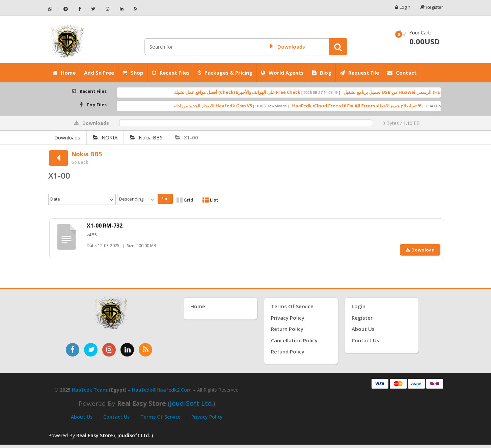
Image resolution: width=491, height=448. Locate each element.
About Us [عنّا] (363, 329)
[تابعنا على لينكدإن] (127, 350)
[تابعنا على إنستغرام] (109, 350)
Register (432, 7)
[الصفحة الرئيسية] (94, 41)
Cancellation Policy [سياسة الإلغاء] (294, 340)
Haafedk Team (90, 390)
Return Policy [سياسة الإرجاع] (287, 329)
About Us (82, 417)
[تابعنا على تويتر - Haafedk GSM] (93, 9)
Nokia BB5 (146, 137)
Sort (165, 199)
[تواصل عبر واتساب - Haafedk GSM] (53, 9)
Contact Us (116, 417)
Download (420, 250)
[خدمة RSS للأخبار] (145, 350)
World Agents (282, 73)
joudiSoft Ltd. (192, 403)
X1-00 (187, 137)
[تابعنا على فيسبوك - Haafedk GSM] (80, 9)
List (210, 200)
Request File (359, 73)
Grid (185, 200)
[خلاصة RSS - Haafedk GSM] (136, 9)
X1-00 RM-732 (105, 226)
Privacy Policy (207, 417)
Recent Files (171, 73)
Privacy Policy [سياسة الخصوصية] (288, 318)
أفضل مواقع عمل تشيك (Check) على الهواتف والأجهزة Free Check (249, 92)
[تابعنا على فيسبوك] (73, 350)
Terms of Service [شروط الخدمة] (292, 306)
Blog (322, 73)
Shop (133, 73)
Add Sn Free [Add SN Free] (99, 73)
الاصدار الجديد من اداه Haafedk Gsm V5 (225, 106)
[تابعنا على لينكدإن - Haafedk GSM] (122, 9)
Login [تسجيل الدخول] (359, 306)
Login (403, 7)
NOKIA (105, 137)
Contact (402, 73)
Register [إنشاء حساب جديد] (362, 318)
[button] (338, 47)
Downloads (67, 137)
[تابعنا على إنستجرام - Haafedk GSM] (108, 9)
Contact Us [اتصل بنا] (365, 340)
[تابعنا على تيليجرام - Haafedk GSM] (66, 9)
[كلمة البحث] (206, 47)
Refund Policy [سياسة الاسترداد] (288, 351)
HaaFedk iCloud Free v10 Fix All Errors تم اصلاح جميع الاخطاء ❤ (369, 106)
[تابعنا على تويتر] (91, 350)
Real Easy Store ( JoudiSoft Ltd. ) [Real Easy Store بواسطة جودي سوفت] (115, 435)
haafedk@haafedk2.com (162, 390)
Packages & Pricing (225, 73)
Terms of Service (160, 417)
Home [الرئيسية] (64, 73)
